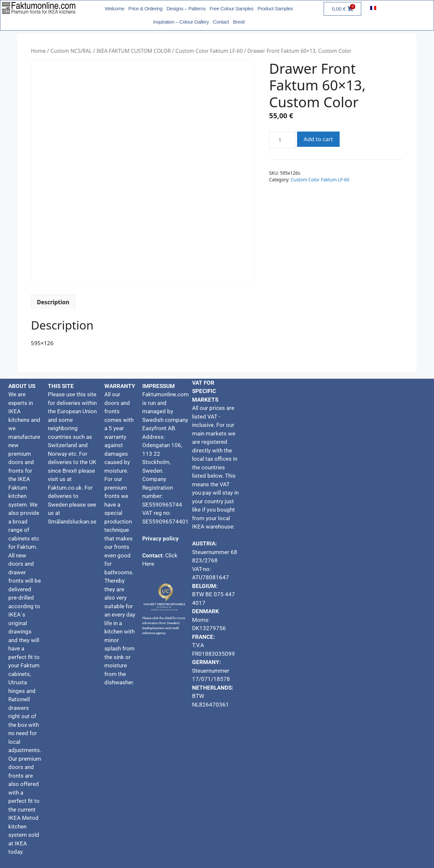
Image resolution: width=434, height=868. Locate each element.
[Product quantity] (282, 140)
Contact (221, 22)
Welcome (114, 8)
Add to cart (318, 139)
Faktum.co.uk (65, 488)
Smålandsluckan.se (73, 522)
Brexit (239, 22)
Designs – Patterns (186, 8)
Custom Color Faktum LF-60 (209, 51)
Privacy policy (161, 538)
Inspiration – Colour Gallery (181, 22)
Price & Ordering (145, 8)
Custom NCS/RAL (71, 51)
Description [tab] (53, 302)
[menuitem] (373, 8)
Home (38, 51)
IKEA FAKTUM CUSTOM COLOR (134, 51)
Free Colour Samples (232, 8)
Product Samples (275, 8)
